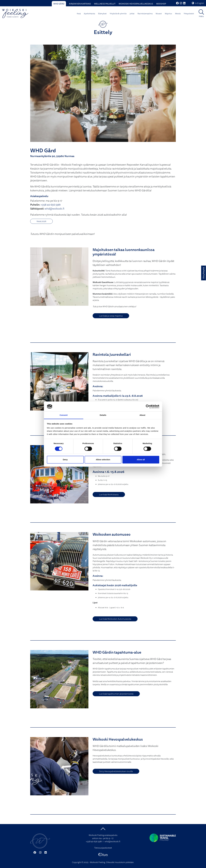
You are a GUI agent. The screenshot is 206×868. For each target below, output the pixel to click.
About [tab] (142, 415)
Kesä (79, 14)
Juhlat (132, 14)
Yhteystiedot (189, 14)
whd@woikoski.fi (55, 209)
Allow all (141, 460)
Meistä (178, 14)
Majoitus (168, 14)
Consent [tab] (64, 415)
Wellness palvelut (105, 4)
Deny (65, 460)
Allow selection (103, 460)
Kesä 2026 (41, 221)
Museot (159, 14)
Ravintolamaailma (145, 14)
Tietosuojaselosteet (103, 848)
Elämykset (102, 14)
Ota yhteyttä (204, 273)
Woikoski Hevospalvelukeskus (136, 4)
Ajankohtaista (89, 14)
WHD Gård (59, 4)
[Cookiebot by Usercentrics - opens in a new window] (148, 406)
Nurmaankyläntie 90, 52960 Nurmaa (52, 156)
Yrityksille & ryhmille (118, 14)
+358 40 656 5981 (51, 205)
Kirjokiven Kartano (80, 4)
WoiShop (161, 4)
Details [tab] (103, 415)
